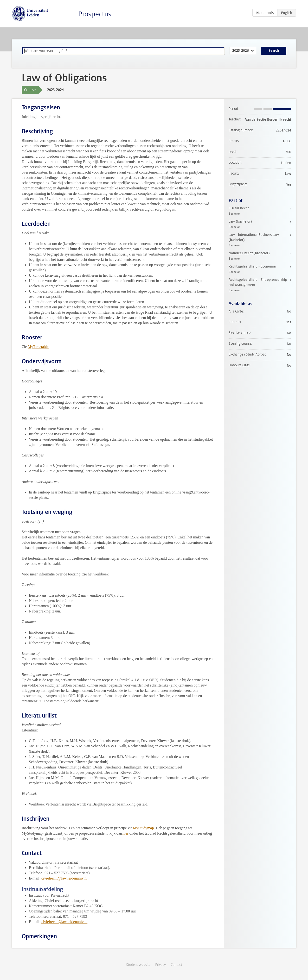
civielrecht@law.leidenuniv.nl (64, 878)
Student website (138, 965)
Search (274, 51)
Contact (176, 965)
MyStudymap (143, 828)
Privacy (160, 965)
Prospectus (95, 14)
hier (125, 833)
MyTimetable (38, 347)
